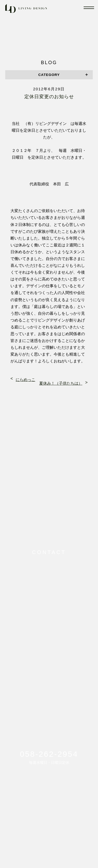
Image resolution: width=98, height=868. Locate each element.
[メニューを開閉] (89, 8)
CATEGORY (49, 75)
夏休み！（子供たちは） (61, 383)
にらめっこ (25, 380)
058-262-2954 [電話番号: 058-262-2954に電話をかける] (49, 754)
